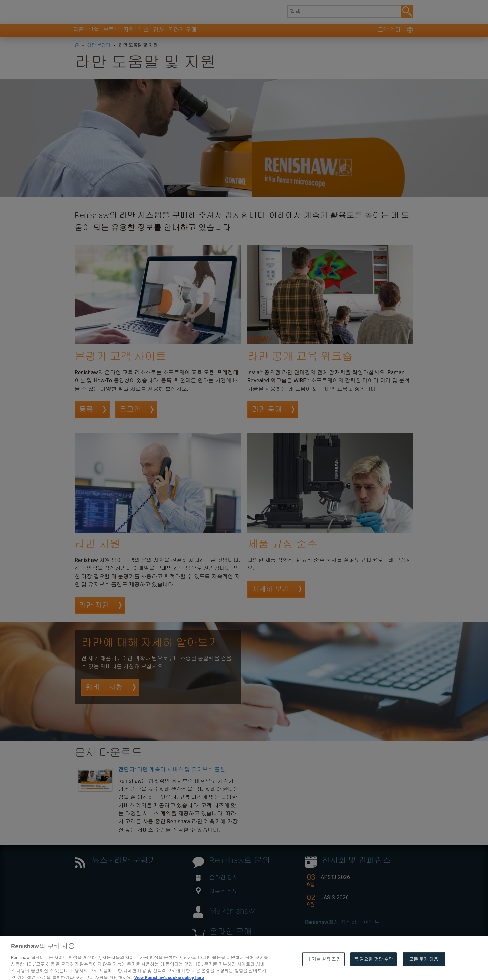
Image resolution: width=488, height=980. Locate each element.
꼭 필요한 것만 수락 (374, 970)
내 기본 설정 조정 (323, 970)
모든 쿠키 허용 (424, 970)
